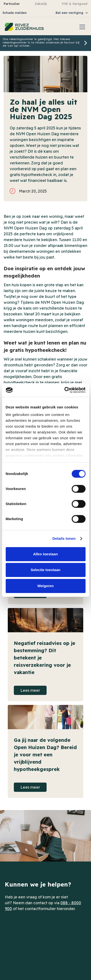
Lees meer (30, 690)
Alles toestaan (46, 554)
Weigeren (45, 586)
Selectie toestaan (45, 570)
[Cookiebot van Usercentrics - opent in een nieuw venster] (65, 390)
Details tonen (64, 538)
